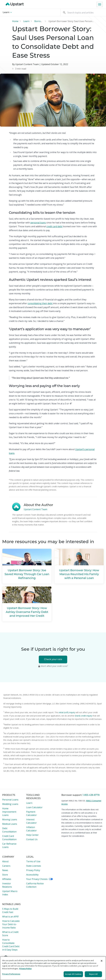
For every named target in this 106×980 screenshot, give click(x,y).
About (5, 861)
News (5, 870)
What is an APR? (10, 917)
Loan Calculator (34, 807)
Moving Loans (10, 819)
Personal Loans (10, 800)
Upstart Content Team (35, 509)
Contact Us (32, 839)
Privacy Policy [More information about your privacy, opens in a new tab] (25, 969)
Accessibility (32, 875)
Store (5, 875)
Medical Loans (10, 824)
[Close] (102, 961)
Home (15, 21)
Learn (7, 13)
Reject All (93, 974)
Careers (6, 866)
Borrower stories (43, 21)
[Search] (83, 12)
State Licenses (34, 866)
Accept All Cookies (73, 974)
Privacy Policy (33, 870)
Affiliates (7, 879)
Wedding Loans (10, 804)
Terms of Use (33, 861)
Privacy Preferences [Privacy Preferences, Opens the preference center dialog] (11, 974)
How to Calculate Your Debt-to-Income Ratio (11, 924)
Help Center (32, 835)
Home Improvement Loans (9, 812)
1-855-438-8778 (91, 795)
